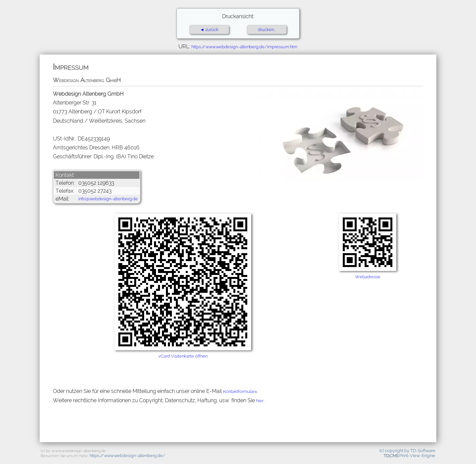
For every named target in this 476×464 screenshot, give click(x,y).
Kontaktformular (240, 391)
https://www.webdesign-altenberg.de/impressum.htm (244, 47)
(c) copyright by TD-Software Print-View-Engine (407, 453)
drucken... (267, 30)
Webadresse (368, 275)
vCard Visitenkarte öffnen (183, 354)
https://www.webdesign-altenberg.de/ (127, 456)
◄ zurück (209, 30)
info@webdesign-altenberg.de (108, 199)
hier (260, 401)
